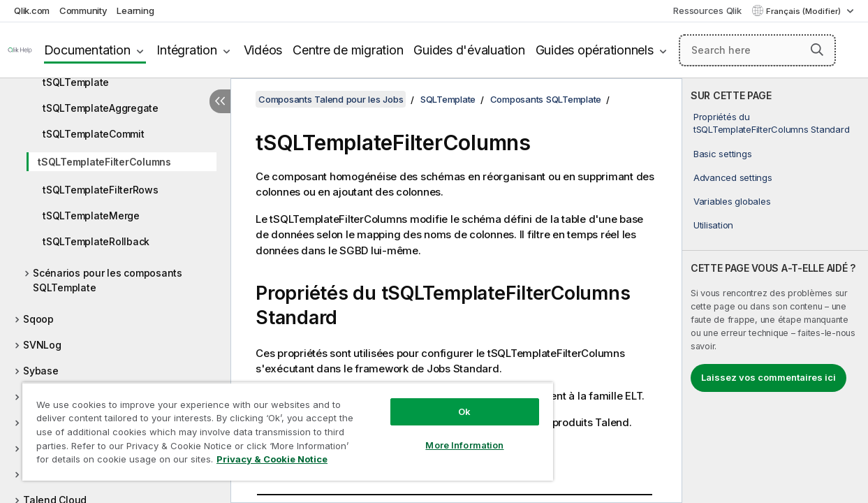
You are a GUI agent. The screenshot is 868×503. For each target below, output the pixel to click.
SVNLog (42, 345)
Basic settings (723, 154)
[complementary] (775, 291)
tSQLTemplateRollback (96, 241)
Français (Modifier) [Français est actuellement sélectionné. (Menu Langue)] (804, 11)
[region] (274, 426)
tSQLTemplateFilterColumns (104, 162)
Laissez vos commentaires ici (768, 377)
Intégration (186, 50)
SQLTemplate (448, 99)
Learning (135, 10)
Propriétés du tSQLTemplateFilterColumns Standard (772, 123)
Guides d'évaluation (469, 50)
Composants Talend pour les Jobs (331, 99)
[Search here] (757, 50)
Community (83, 10)
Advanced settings (733, 177)
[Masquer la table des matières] (220, 101)
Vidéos (263, 50)
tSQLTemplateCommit (94, 134)
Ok (441, 401)
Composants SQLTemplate (546, 99)
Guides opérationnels (595, 50)
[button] (817, 50)
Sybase (41, 371)
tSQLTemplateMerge (91, 216)
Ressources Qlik (707, 10)
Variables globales (732, 201)
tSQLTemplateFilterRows (101, 190)
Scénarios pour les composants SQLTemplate (108, 280)
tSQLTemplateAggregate (101, 108)
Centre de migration (348, 50)
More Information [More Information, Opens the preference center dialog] (441, 435)
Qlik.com (32, 10)
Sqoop (38, 319)
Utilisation (713, 225)
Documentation (87, 50)
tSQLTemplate (76, 82)
